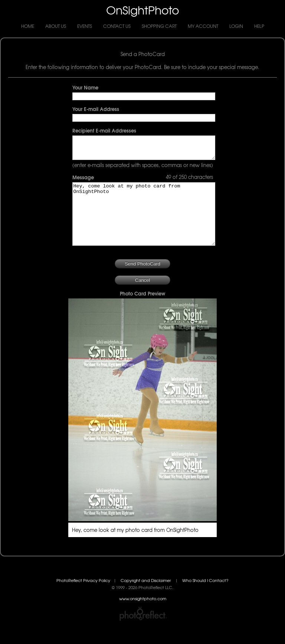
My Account (203, 26)
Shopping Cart (159, 26)
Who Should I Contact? (205, 597)
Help (259, 26)
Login (236, 26)
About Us (56, 26)
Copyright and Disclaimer (146, 597)
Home (28, 26)
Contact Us (117, 26)
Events (85, 26)
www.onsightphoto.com (143, 615)
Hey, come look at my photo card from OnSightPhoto (144, 225)
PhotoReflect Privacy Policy (83, 597)
